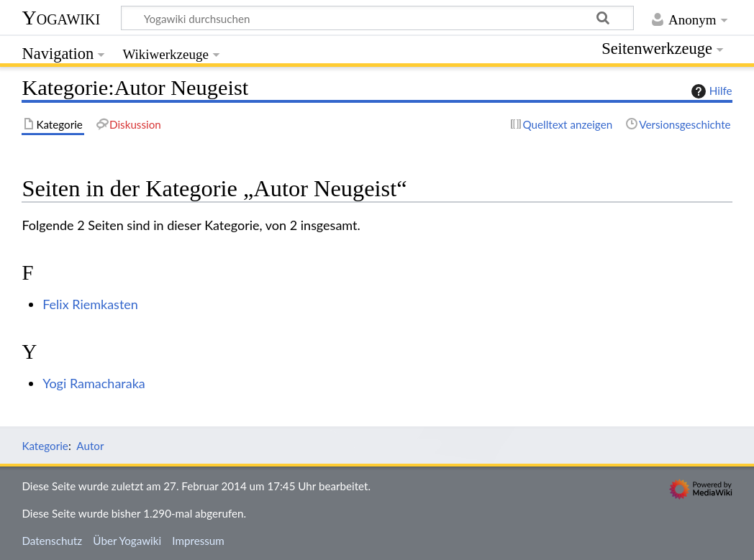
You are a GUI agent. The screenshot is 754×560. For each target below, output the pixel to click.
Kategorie (45, 446)
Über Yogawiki (127, 541)
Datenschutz (52, 541)
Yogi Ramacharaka (94, 383)
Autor (90, 446)
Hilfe (710, 91)
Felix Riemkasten (90, 304)
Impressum (198, 541)
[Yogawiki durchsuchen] (377, 18)
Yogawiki (61, 18)
